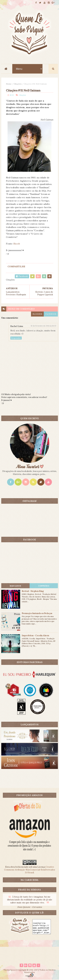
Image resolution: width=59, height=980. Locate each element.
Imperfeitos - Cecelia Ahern (35, 636)
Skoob (17, 244)
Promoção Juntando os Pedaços (37, 613)
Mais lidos (15, 586)
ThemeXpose (10, 970)
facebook (51, 314)
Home (9, 84)
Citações (18, 84)
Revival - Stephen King (33, 591)
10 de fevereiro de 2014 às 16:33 (43, 326)
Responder (16, 338)
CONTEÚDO (44, 586)
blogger (37, 314)
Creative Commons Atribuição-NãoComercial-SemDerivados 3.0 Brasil (30, 870)
